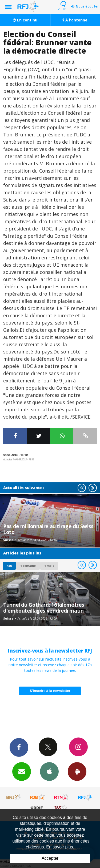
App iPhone (49, 771)
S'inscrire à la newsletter (50, 691)
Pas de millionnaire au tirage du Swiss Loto (48, 529)
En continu (25, 20)
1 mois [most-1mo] (49, 566)
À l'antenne (75, 20)
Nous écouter (87, 6)
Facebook (19, 747)
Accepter (50, 858)
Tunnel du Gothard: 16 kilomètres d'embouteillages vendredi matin (44, 608)
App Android (77, 771)
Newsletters (22, 771)
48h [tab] (9, 566)
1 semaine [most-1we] (28, 566)
